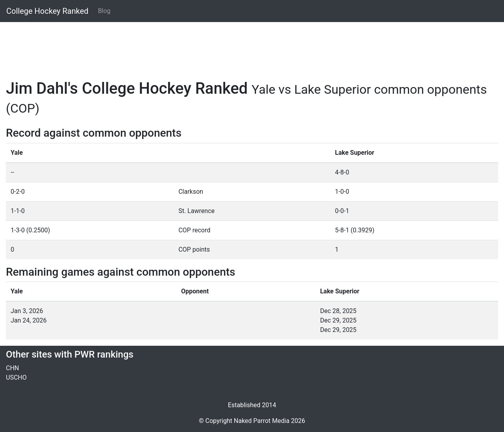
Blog (104, 11)
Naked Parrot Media (262, 421)
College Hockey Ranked (47, 11)
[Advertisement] (242, 46)
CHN (12, 368)
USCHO (16, 377)
